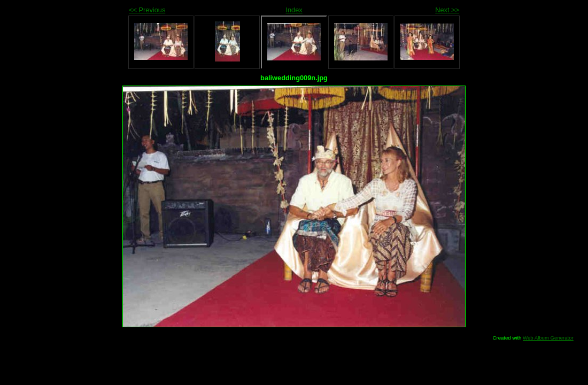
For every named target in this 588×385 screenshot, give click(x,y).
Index (294, 10)
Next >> (447, 10)
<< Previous (147, 10)
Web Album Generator (548, 338)
